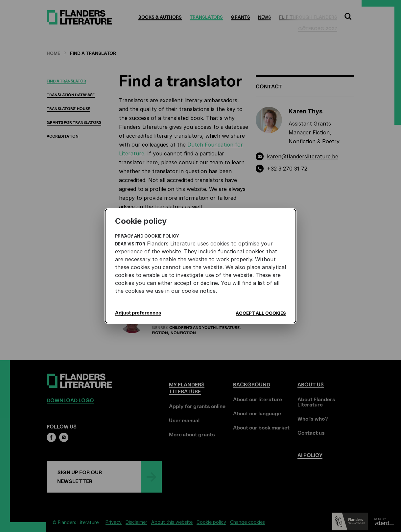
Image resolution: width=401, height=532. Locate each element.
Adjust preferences (138, 313)
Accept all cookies (261, 313)
